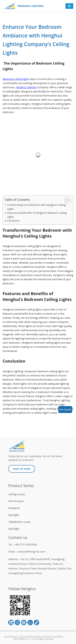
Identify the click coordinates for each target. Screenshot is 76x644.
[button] (66, 200)
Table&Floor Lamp (19, 522)
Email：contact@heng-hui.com (27, 551)
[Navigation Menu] (69, 6)
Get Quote (65, 409)
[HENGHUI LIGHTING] (10, 6)
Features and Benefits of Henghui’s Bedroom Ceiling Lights (37, 215)
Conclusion (13, 221)
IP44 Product (16, 501)
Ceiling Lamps (17, 494)
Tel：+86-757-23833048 (23, 544)
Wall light (14, 529)
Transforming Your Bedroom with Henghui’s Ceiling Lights (36, 207)
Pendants (14, 508)
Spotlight (14, 515)
